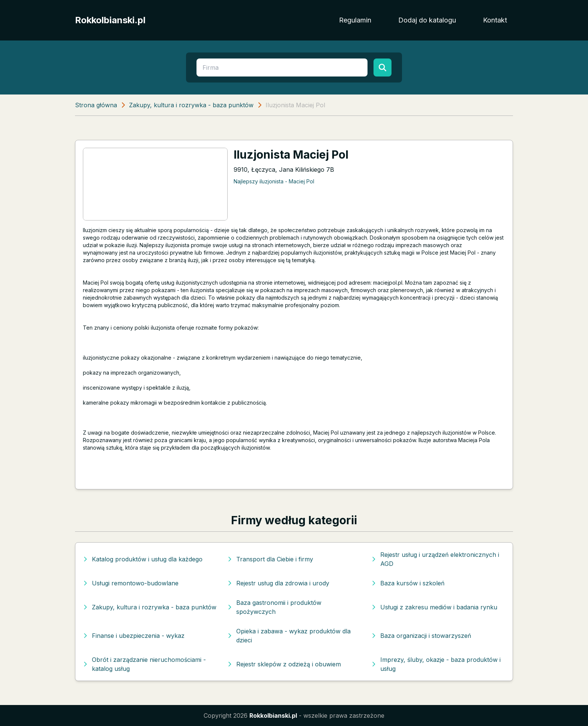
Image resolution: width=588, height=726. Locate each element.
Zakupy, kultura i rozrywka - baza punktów (191, 105)
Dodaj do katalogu (427, 20)
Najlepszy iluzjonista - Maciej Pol (274, 181)
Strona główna (96, 105)
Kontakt (495, 20)
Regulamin (355, 20)
